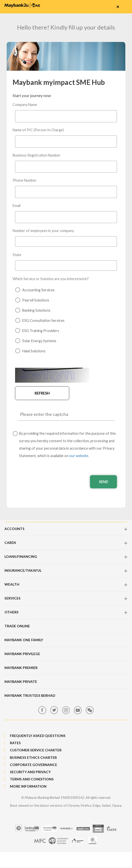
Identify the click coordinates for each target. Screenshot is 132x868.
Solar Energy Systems (36, 341)
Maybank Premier (21, 668)
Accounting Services (35, 290)
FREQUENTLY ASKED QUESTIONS (38, 736)
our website (79, 456)
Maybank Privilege (22, 654)
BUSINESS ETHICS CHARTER (33, 758)
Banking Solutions (33, 310)
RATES (15, 744)
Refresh (35, 393)
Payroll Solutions (32, 300)
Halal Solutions (30, 351)
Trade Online (17, 627)
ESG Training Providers (37, 331)
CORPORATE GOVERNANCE (33, 765)
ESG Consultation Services (40, 320)
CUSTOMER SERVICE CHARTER (36, 751)
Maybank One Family (24, 641)
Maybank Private (21, 682)
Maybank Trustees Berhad (30, 696)
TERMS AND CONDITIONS (32, 780)
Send (100, 482)
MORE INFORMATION (28, 787)
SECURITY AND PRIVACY (30, 773)
